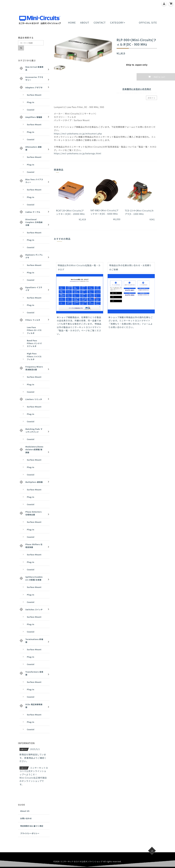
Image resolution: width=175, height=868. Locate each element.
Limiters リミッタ (34, 399)
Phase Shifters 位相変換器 (34, 546)
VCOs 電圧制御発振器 (34, 706)
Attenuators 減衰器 (34, 148)
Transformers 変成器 (34, 673)
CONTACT (100, 23)
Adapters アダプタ (34, 87)
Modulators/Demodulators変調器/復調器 (34, 449)
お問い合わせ (26, 818)
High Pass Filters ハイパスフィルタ (34, 356)
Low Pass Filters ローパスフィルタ (34, 330)
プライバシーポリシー (30, 833)
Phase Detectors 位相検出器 (34, 513)
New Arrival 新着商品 (34, 68)
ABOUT (85, 23)
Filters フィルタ (33, 320)
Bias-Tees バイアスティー (34, 181)
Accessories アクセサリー (34, 78)
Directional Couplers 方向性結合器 (34, 222)
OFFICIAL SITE (148, 23)
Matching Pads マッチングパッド (34, 430)
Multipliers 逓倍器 (34, 482)
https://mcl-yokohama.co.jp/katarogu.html (78, 153)
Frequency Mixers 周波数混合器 (34, 368)
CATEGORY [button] (118, 23)
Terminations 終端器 (34, 641)
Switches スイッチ (34, 609)
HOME (72, 23)
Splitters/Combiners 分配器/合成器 (34, 578)
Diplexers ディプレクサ (34, 256)
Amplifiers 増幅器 (34, 117)
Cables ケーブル (33, 212)
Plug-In (31, 102)
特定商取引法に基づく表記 (32, 826)
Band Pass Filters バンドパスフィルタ (34, 343)
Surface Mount (34, 95)
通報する (151, 98)
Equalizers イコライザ (34, 289)
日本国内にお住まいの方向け (137, 89)
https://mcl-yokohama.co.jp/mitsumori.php (78, 134)
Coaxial (31, 110)
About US (25, 811)
